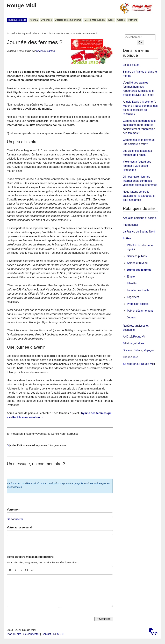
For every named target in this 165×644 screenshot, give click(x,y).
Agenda (34, 20)
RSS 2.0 (58, 634)
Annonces (47, 20)
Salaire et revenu (137, 263)
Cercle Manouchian (95, 20)
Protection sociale (138, 304)
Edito (111, 20)
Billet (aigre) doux (134, 343)
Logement (133, 297)
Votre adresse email (20, 527)
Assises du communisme (68, 20)
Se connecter (15, 519)
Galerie (121, 20)
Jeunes (131, 317)
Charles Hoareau (45, 51)
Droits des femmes (59, 33)
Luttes (43, 33)
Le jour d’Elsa (131, 65)
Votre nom (13, 510)
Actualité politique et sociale (140, 218)
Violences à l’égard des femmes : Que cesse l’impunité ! (137, 166)
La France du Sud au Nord (139, 232)
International (130, 225)
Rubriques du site (17, 20)
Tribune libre (130, 357)
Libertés (132, 283)
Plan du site (14, 634)
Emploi (131, 277)
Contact (46, 634)
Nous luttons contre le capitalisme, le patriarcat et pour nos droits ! (139, 196)
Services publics (137, 256)
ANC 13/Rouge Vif (134, 337)
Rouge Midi (21, 5)
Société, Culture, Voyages (139, 350)
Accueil (11, 33)
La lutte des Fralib (138, 290)
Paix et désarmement (140, 311)
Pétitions (133, 20)
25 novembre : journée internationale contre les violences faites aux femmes (140, 181)
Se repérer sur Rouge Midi (139, 364)
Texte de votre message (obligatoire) (30, 557)
